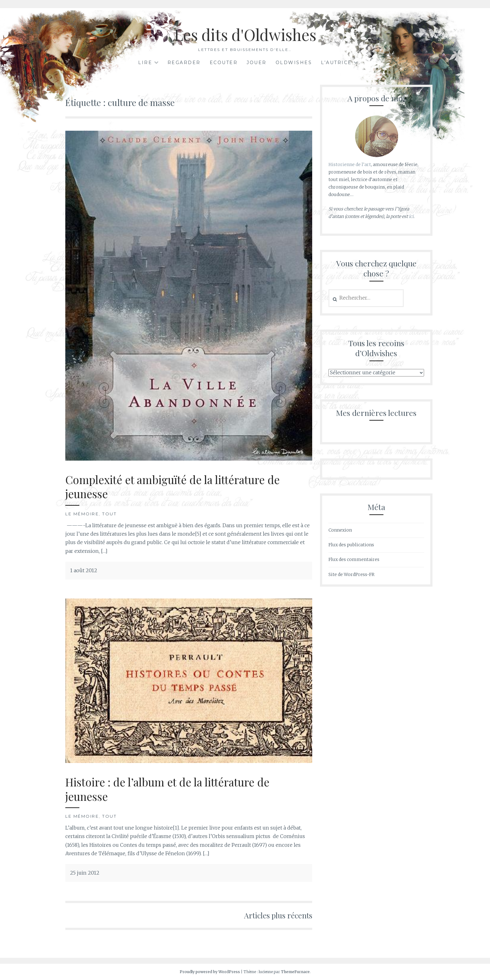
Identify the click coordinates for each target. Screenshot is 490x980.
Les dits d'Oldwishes (245, 35)
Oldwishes (294, 63)
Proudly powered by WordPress (210, 972)
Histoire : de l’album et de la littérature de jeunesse (167, 789)
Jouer (257, 63)
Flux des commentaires (354, 559)
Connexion (340, 530)
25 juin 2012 (85, 873)
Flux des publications (351, 545)
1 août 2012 (84, 570)
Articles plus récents (278, 915)
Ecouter (224, 63)
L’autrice (336, 63)
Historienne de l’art (350, 164)
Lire (145, 63)
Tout (109, 514)
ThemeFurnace (295, 972)
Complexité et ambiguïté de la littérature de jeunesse (172, 487)
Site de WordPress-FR (351, 574)
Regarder (184, 63)
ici (411, 216)
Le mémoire (82, 514)
